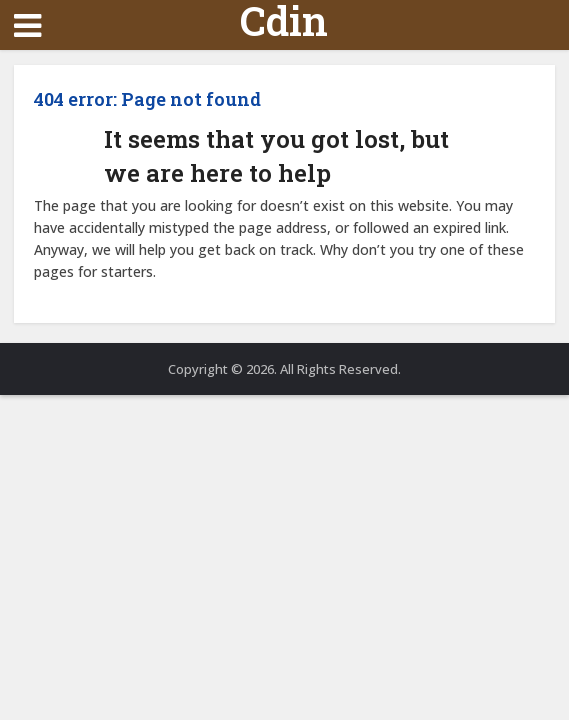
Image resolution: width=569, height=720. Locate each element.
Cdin (284, 21)
